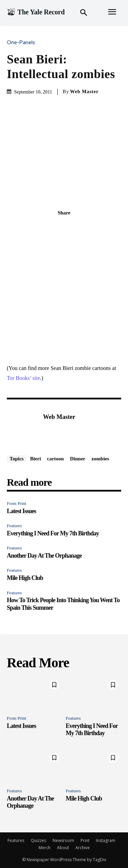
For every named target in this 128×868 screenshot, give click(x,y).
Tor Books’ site (23, 378)
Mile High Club (25, 578)
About (63, 848)
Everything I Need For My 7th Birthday (53, 533)
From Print (17, 503)
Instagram (106, 840)
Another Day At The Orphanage (44, 556)
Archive (83, 848)
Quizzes (38, 840)
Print (85, 840)
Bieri (35, 459)
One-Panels (23, 43)
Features (14, 526)
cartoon (55, 459)
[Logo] (36, 12)
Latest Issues (22, 511)
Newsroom (63, 840)
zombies (100, 459)
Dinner (78, 459)
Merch (45, 848)
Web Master (84, 92)
